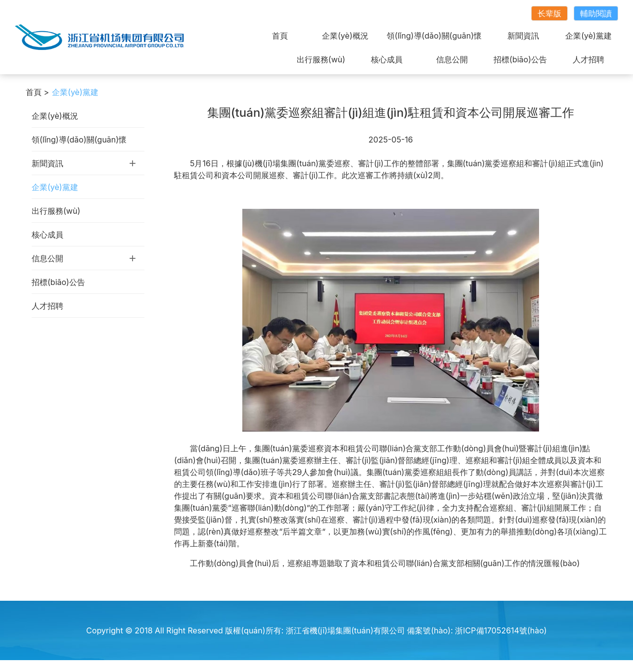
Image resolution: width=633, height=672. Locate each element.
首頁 (280, 36)
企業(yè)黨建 (588, 36)
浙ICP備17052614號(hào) (501, 630)
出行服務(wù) (321, 59)
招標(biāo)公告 (520, 59)
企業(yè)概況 (345, 36)
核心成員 (387, 59)
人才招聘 (588, 59)
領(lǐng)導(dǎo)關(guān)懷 (434, 36)
